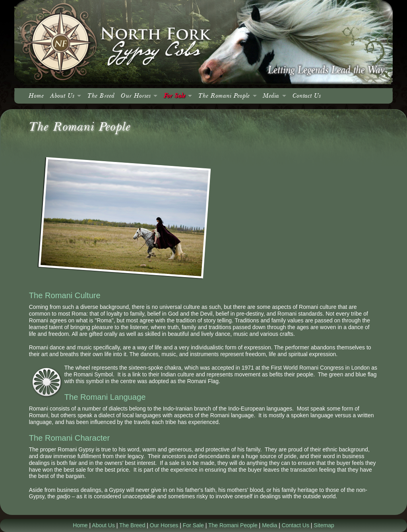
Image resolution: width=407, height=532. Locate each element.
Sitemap (324, 525)
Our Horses (136, 96)
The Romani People (224, 96)
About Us (62, 96)
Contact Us (307, 96)
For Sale (174, 96)
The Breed (101, 96)
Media (271, 96)
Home (36, 96)
